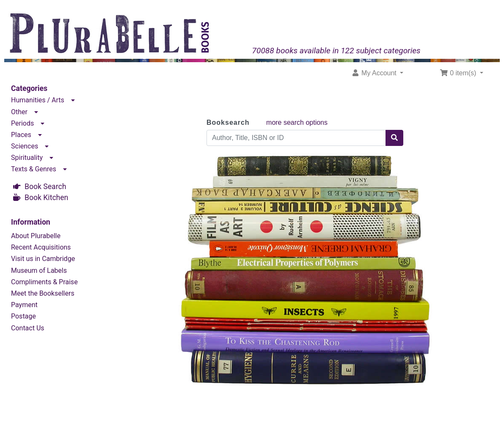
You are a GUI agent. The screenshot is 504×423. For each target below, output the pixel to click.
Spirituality (27, 158)
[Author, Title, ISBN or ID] (296, 138)
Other (19, 112)
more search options (297, 122)
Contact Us (28, 328)
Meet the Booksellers (43, 293)
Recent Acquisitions (41, 247)
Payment (24, 305)
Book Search (45, 187)
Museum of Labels (39, 271)
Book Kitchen (46, 198)
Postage (23, 316)
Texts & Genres (34, 169)
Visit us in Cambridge (43, 259)
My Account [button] (375, 73)
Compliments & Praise (44, 282)
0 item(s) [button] (459, 73)
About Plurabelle (36, 236)
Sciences (25, 146)
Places (21, 135)
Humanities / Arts (38, 100)
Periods (22, 123)
